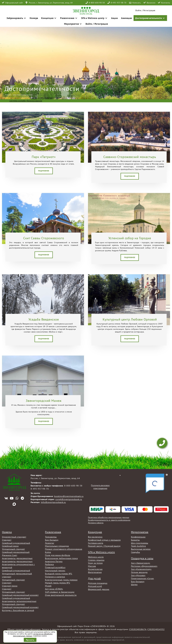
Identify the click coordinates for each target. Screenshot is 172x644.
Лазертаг (50, 542)
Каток (48, 551)
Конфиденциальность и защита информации (109, 519)
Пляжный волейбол (55, 567)
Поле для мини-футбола (58, 555)
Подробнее (44, 170)
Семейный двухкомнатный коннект (20, 594)
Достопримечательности (134, 17)
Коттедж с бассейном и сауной (18, 610)
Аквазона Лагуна (54, 561)
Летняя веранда (139, 572)
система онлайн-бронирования (26, 100)
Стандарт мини (10, 585)
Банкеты (135, 539)
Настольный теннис (55, 570)
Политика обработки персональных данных (109, 517)
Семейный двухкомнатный (16, 551)
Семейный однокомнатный (16, 542)
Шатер (134, 584)
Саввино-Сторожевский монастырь (130, 156)
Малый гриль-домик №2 (58, 582)
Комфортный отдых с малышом (104, 539)
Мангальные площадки (57, 545)
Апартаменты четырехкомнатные (19, 601)
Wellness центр (96, 556)
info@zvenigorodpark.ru (53, 502)
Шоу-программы (140, 542)
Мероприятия (159, 17)
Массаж (92, 565)
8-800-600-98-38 (97, 3)
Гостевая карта (96, 542)
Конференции (138, 536)
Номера (30, 17)
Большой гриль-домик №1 (59, 573)
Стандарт (7, 539)
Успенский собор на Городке (130, 237)
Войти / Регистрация (86, 23)
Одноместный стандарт (14, 536)
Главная (8, 94)
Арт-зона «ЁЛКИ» (54, 588)
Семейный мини (10, 545)
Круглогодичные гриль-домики (61, 579)
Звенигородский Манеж (44, 400)
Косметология (95, 568)
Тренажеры (51, 536)
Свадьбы (136, 551)
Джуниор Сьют (10, 555)
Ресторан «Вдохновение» (144, 565)
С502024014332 (156, 629)
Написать (137, 3)
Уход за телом (95, 562)
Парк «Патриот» (44, 156)
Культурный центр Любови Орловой (130, 319)
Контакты (166, 3)
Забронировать (14, 17)
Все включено (95, 536)
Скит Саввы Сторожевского (44, 237)
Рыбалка (49, 564)
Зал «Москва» (138, 575)
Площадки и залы (142, 558)
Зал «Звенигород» (141, 562)
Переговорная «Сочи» (143, 578)
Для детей (94, 578)
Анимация (113, 17)
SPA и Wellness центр (84, 17)
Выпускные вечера (141, 548)
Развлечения (61, 17)
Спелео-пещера (96, 559)
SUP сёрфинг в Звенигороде (60, 591)
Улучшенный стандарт (13, 548)
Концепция (43, 17)
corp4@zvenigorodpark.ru (69, 499)
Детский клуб (95, 586)
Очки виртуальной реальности (61, 594)
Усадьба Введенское (44, 319)
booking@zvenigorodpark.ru (69, 496)
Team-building (138, 545)
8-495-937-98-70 (119, 3)
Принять (30, 640)
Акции (102, 17)
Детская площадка (98, 583)
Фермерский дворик (99, 589)
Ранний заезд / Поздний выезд (104, 545)
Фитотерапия (95, 572)
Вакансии (151, 3)
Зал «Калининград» (141, 568)
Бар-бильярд (52, 539)
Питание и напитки (55, 576)
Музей (48, 585)
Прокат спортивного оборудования (64, 548)
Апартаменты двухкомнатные (17, 558)
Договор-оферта (96, 522)
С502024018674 (138, 629)
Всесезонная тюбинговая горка (61, 558)
